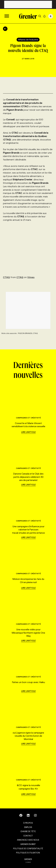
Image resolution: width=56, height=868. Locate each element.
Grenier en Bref (28, 844)
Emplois (28, 827)
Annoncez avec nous (28, 840)
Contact (28, 836)
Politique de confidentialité (28, 848)
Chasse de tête (28, 831)
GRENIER (28, 859)
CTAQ (6, 277)
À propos (28, 823)
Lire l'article (28, 432)
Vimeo (31, 277)
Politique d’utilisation (28, 853)
